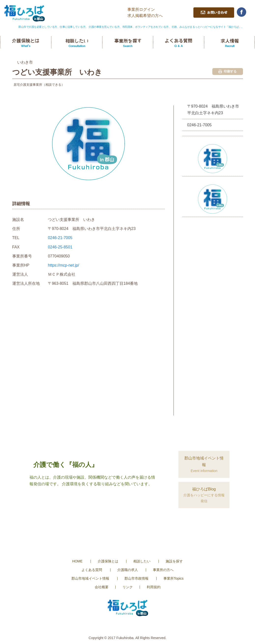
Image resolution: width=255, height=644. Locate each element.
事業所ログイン (141, 9)
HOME (77, 561)
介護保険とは (108, 561)
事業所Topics (174, 578)
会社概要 (102, 587)
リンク (128, 587)
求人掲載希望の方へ (145, 16)
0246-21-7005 (60, 238)
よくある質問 (92, 570)
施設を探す (174, 561)
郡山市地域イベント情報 (90, 578)
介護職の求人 (128, 570)
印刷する (228, 72)
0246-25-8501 (60, 247)
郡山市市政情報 (136, 578)
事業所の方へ (163, 570)
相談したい (142, 561)
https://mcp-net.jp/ (63, 265)
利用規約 (154, 587)
